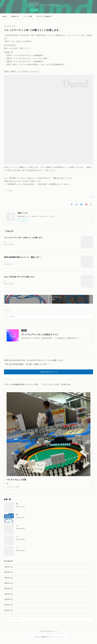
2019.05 (9, 597)
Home (4, 16)
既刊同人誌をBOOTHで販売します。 (28, 507)
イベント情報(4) (8, 191)
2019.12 (9, 586)
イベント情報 (28, 16)
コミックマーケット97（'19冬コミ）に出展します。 (24, 238)
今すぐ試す (34, 10)
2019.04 (9, 602)
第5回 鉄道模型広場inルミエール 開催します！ (23, 257)
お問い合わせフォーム (41, 361)
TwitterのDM (21, 361)
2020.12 (9, 570)
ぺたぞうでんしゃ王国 (50, 385)
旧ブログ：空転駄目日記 (44, 16)
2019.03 (9, 608)
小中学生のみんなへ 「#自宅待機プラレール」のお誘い (35, 529)
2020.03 (9, 581)
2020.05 (9, 575)
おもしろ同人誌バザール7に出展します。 (20, 277)
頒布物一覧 (15, 16)
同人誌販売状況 (21, 518)
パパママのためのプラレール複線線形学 (29, 550)
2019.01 (9, 613)
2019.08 (9, 591)
